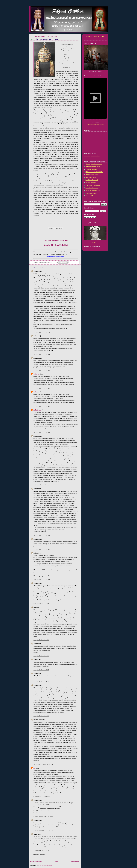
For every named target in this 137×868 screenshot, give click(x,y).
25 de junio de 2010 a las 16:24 (42, 370)
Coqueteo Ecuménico (91, 193)
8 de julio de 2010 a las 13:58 (41, 716)
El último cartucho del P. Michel (94, 172)
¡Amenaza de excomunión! (93, 185)
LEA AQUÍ (95, 242)
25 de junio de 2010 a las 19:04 (42, 406)
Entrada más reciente (36, 861)
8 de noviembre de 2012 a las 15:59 (43, 817)
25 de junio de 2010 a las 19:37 (42, 433)
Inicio (56, 861)
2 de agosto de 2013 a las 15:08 (42, 851)
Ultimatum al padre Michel (93, 169)
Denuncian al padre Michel (93, 191)
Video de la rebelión (91, 183)
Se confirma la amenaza (92, 188)
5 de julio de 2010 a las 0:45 (41, 682)
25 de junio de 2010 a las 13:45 (42, 354)
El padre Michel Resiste (92, 175)
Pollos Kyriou (37, 410)
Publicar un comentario (39, 854)
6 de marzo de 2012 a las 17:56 (42, 797)
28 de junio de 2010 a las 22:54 (42, 604)
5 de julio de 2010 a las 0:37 (41, 670)
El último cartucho (91, 177)
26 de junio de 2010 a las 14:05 (42, 549)
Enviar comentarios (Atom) (45, 865)
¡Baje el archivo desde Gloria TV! (56, 240)
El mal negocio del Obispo (93, 167)
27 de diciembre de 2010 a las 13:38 (43, 764)
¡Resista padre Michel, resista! (94, 164)
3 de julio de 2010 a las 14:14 (41, 640)
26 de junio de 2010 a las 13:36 (42, 536)
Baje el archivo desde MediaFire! (56, 245)
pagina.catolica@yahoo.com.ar (95, 124)
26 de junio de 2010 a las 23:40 (42, 580)
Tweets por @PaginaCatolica (92, 156)
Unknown (36, 374)
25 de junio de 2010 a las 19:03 (42, 388)
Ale (34, 768)
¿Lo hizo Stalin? (90, 196)
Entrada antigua (75, 861)
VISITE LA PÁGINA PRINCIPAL (95, 37)
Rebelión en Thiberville (92, 180)
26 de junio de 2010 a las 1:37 (42, 485)
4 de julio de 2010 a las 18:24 (41, 656)
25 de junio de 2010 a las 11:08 (42, 332)
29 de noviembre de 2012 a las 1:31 (43, 831)
